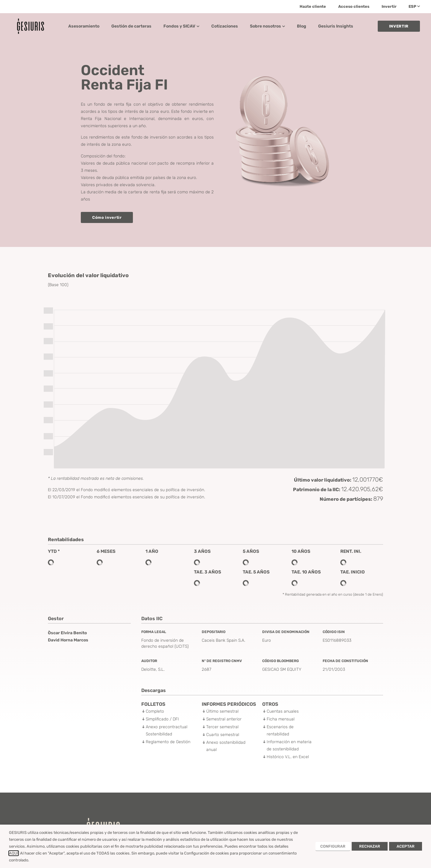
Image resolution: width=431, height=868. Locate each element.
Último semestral (222, 711)
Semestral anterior (224, 719)
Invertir (389, 6)
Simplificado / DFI (162, 719)
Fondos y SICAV (181, 26)
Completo (155, 711)
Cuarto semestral (223, 735)
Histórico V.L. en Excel (288, 757)
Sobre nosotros (267, 26)
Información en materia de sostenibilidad (289, 745)
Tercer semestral (222, 727)
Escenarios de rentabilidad (280, 730)
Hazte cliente (313, 6)
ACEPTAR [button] (406, 846)
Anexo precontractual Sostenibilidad (167, 730)
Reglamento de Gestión (168, 742)
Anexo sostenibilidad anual (226, 746)
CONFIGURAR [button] (333, 846)
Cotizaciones (225, 26)
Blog (302, 26)
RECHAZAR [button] (370, 846)
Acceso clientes (354, 6)
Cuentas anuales (283, 711)
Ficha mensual (281, 719)
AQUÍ (14, 853)
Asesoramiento (84, 26)
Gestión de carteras (131, 26)
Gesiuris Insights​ (336, 26)
